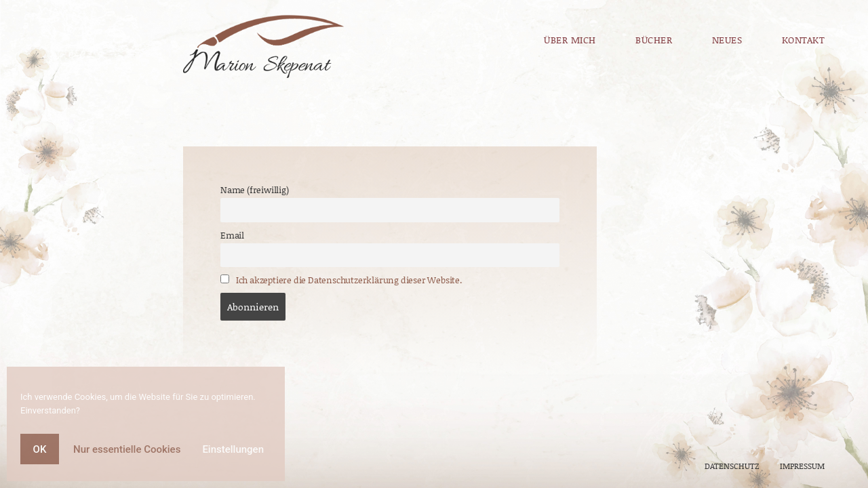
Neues (727, 40)
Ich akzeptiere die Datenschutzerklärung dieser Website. (349, 280)
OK (40, 449)
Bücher (654, 40)
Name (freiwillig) (255, 190)
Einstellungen (233, 449)
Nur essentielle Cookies (127, 449)
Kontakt (783, 40)
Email (232, 235)
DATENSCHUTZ (732, 466)
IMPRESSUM (801, 466)
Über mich (570, 40)
